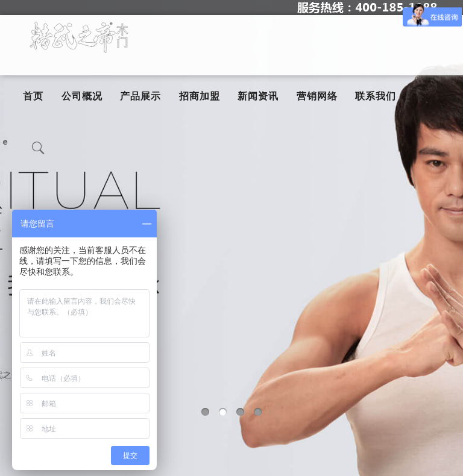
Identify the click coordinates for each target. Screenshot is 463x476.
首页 (33, 96)
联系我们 (376, 96)
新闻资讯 (258, 96)
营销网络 (317, 96)
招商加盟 (200, 96)
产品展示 (140, 96)
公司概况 (82, 96)
